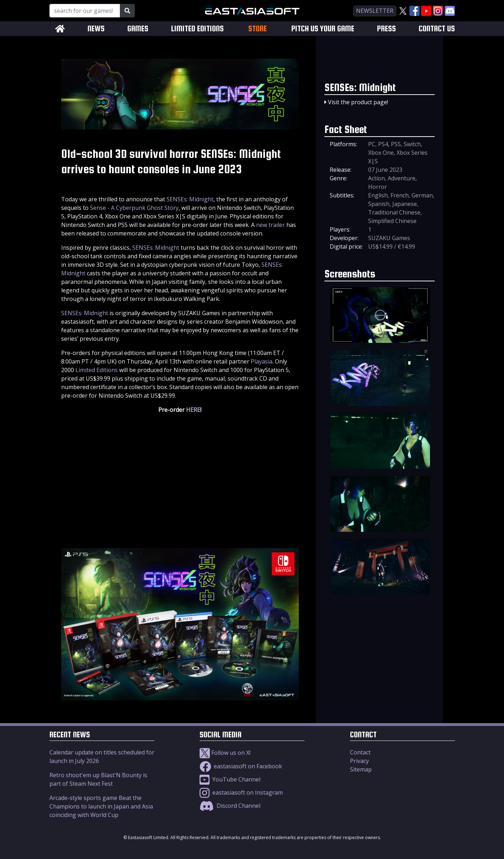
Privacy (359, 761)
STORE (258, 28)
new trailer (270, 225)
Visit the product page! (358, 102)
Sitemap (361, 769)
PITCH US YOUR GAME (323, 29)
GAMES (138, 29)
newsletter (375, 11)
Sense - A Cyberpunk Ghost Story (134, 208)
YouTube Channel (230, 779)
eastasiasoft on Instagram (241, 792)
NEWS (96, 29)
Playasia (262, 361)
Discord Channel (230, 806)
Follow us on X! (225, 753)
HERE (193, 410)
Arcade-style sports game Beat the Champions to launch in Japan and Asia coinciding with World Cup (101, 806)
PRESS (386, 29)
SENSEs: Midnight (190, 199)
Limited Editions (97, 370)
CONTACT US (437, 29)
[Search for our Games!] (85, 11)
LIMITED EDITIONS (197, 29)
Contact (360, 752)
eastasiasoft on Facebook (241, 766)
